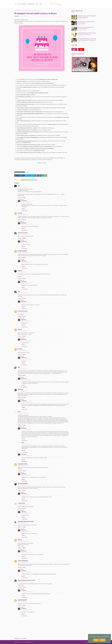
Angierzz (20, 270)
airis (19, 186)
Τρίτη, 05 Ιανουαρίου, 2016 (22, 601)
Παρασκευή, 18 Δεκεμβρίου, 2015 (23, 413)
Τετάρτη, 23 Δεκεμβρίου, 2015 (26, 224)
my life (22, 11)
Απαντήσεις (21, 199)
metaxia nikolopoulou (23, 561)
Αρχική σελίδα (17, 11)
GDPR (41, 4)
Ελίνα (19, 412)
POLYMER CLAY (24, 4)
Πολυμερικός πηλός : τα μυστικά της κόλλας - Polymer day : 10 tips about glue (87, 34)
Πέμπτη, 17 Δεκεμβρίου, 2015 (23, 187)
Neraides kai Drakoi (22, 251)
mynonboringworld (22, 600)
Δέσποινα (16, 16)
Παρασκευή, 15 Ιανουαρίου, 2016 (27, 456)
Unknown (20, 213)
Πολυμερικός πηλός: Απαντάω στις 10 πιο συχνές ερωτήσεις (86, 22)
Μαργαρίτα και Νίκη (23, 464)
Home (18, 4)
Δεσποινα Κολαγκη (23, 311)
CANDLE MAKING (31, 4)
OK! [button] (99, 640)
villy (19, 367)
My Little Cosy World (23, 483)
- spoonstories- (21, 503)
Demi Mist (20, 349)
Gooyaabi (33, 642)
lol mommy (20, 389)
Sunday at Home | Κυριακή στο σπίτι (26, 580)
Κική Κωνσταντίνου (23, 233)
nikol (19, 291)
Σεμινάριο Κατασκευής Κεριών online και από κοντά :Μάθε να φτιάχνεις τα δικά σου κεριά (87, 39)
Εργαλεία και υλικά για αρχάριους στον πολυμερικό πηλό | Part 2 (86, 28)
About (37, 4)
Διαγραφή (24, 198)
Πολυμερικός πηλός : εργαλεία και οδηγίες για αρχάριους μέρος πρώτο (87, 16)
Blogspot (23, 642)
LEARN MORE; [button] (105, 636)
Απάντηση (20, 198)
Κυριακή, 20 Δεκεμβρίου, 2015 (23, 523)
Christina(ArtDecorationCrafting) (26, 521)
